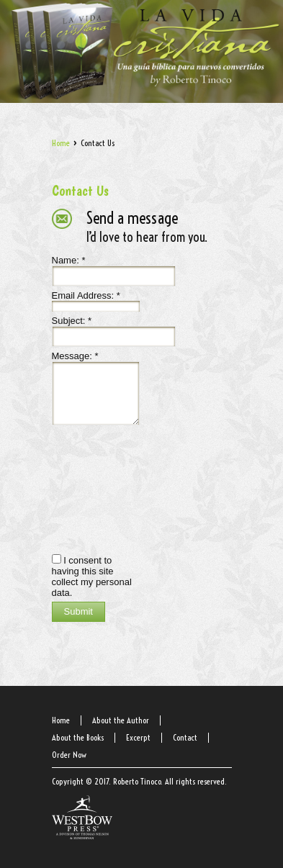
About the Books (78, 737)
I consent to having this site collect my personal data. (92, 577)
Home (61, 143)
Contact (185, 737)
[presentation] (111, 488)
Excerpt (138, 737)
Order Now (69, 755)
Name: (69, 260)
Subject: (72, 321)
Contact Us (80, 191)
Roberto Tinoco (137, 781)
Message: (75, 356)
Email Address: (86, 295)
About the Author (121, 720)
